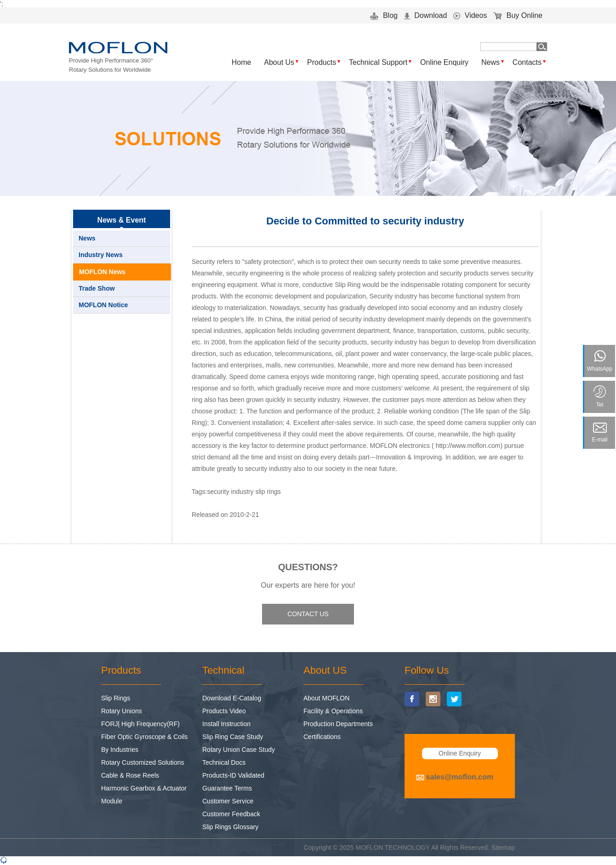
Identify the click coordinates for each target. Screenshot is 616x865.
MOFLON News (102, 272)
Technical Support (378, 62)
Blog (384, 15)
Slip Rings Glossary (230, 827)
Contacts (527, 62)
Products (322, 62)
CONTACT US (308, 614)
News (491, 62)
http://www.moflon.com (468, 446)
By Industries (120, 750)
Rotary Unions (122, 711)
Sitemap (503, 848)
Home (242, 62)
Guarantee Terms (227, 788)
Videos (470, 15)
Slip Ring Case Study (233, 737)
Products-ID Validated (233, 775)
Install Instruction (226, 724)
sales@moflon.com (460, 777)
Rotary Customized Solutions (143, 762)
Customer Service (228, 801)
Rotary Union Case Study (239, 750)
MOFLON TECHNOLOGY (393, 848)
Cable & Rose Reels (130, 775)
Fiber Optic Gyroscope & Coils (144, 737)
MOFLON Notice (103, 305)
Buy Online (518, 15)
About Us (279, 62)
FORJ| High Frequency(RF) (140, 724)
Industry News (101, 255)
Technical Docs (224, 762)
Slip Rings (116, 698)
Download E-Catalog (232, 698)
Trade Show (97, 288)
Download (426, 15)
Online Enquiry (444, 62)
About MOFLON (326, 698)
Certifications (322, 737)
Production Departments (338, 724)
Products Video (224, 711)
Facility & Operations (333, 711)
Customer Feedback (231, 814)
